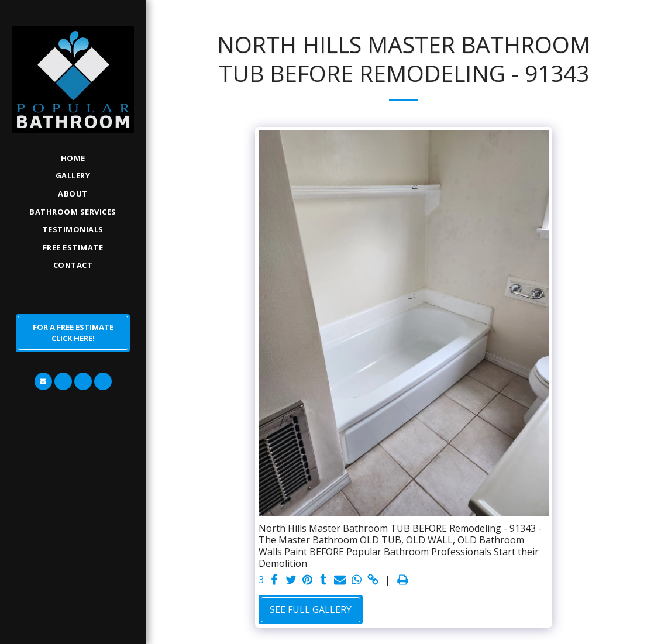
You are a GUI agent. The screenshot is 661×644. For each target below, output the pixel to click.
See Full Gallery (311, 609)
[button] (43, 381)
